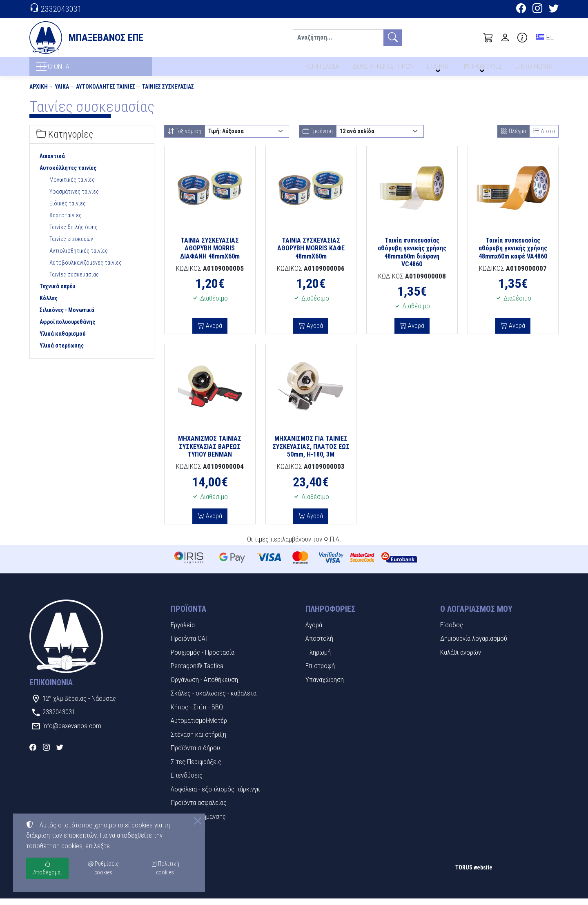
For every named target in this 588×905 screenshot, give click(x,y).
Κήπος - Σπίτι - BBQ (197, 713)
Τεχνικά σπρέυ (57, 293)
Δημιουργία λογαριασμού (474, 645)
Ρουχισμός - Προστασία (203, 659)
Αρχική (39, 93)
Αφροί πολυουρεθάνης (67, 329)
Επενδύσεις (187, 782)
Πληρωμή (318, 659)
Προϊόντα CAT (190, 645)
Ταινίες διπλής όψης (73, 234)
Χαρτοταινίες (66, 222)
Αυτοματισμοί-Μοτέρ (199, 727)
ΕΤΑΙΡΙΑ (438, 68)
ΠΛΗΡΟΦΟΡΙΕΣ (482, 68)
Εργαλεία (183, 631)
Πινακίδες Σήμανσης (198, 823)
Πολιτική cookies (165, 868)
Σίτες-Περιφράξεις (196, 768)
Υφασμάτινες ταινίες (74, 198)
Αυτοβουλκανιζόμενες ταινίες (86, 270)
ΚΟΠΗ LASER (322, 68)
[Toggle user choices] (505, 38)
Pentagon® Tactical (198, 672)
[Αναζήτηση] (338, 38)
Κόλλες (49, 305)
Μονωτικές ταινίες (72, 187)
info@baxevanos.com (72, 732)
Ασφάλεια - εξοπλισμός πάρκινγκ (215, 796)
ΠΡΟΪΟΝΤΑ (70, 70)
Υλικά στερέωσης (62, 352)
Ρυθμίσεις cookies (58, 893)
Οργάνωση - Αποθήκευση (204, 686)
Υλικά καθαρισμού (62, 341)
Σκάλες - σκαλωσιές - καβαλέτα (214, 700)
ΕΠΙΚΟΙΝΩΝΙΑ (534, 68)
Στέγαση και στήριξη (198, 741)
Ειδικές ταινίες (68, 210)
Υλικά (62, 93)
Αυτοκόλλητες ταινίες (106, 93)
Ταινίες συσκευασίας (168, 93)
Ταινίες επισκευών (71, 246)
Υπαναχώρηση (325, 686)
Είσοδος (452, 631)
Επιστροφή (320, 672)
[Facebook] (521, 9)
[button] (488, 38)
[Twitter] (554, 9)
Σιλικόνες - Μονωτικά (67, 317)
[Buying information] (522, 38)
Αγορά (213, 332)
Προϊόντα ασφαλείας (199, 809)
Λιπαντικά (52, 163)
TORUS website (474, 874)
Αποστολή (319, 645)
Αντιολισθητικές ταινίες (79, 258)
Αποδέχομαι (48, 868)
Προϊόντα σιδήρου (195, 754)
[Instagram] (537, 9)
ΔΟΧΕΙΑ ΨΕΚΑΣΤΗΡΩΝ (383, 68)
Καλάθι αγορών (461, 659)
